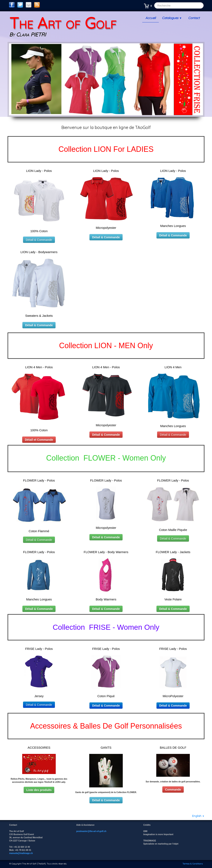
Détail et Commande (39, 440)
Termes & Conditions (193, 864)
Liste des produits (39, 790)
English (198, 816)
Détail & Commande (39, 240)
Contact (194, 18)
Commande (173, 789)
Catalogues (172, 18)
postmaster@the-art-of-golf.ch (91, 831)
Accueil (151, 18)
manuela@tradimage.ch (21, 853)
